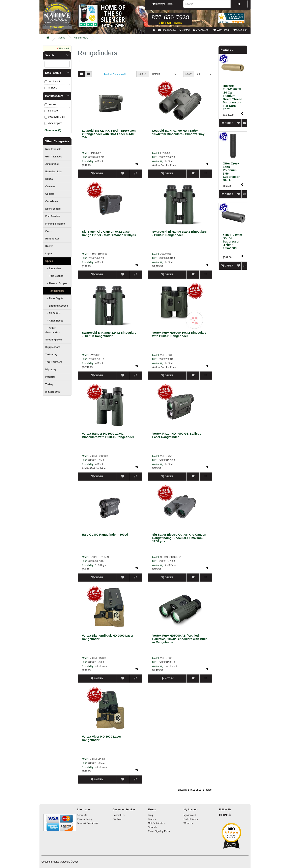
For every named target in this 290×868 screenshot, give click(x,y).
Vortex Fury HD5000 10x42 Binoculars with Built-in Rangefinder (179, 334)
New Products (53, 149)
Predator (50, 377)
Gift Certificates (156, 823)
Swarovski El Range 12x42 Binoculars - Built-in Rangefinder (109, 334)
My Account (190, 815)
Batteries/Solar (54, 172)
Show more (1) (53, 130)
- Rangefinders (55, 291)
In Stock (52, 88)
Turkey (49, 384)
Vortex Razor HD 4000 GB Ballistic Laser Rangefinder (177, 435)
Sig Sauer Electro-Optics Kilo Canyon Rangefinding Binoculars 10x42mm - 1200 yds (179, 538)
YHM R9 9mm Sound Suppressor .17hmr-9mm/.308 (232, 241)
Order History (191, 819)
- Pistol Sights (54, 298)
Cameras (50, 186)
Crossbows (52, 201)
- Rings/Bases (54, 321)
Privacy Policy (84, 819)
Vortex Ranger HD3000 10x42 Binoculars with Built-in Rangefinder (108, 435)
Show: (189, 74)
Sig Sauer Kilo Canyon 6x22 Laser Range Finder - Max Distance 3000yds (109, 233)
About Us (82, 815)
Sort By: (143, 74)
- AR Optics (53, 313)
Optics (61, 38)
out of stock (54, 81)
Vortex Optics (55, 123)
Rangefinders (81, 38)
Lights (49, 254)
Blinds (49, 179)
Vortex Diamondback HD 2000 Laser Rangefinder (108, 637)
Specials (153, 827)
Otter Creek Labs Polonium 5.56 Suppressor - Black (232, 172)
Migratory (51, 369)
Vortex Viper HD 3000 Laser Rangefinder (102, 738)
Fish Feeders (53, 216)
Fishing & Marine (55, 224)
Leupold (52, 104)
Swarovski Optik (57, 117)
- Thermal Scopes (56, 283)
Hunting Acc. (53, 239)
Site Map (117, 819)
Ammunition (52, 164)
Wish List (188, 823)
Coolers (50, 194)
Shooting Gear (54, 340)
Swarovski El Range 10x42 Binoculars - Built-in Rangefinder (179, 233)
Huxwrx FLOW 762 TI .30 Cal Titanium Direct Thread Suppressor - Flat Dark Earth (233, 97)
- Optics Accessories (52, 330)
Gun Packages (54, 157)
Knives (49, 246)
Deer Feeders (53, 209)
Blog (150, 815)
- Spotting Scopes (57, 306)
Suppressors (53, 347)
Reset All (63, 48)
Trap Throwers (54, 362)
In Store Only (53, 392)
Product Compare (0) (115, 74)
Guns (48, 231)
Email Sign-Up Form (159, 831)
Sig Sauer (53, 111)
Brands (152, 819)
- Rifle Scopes (54, 276)
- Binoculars (53, 269)
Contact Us (119, 815)
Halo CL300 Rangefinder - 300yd (105, 534)
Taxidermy (51, 355)
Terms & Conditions (87, 823)
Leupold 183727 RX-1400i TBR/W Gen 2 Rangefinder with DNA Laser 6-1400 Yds (109, 134)
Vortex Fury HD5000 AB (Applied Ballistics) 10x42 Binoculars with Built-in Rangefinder (180, 639)
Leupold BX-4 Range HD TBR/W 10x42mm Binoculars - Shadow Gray (178, 132)
